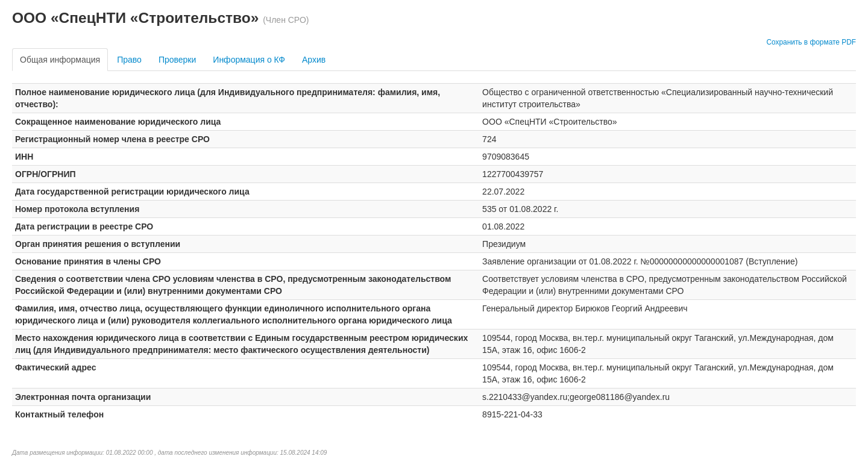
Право (129, 60)
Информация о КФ (249, 60)
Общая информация (60, 60)
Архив (314, 60)
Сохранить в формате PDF (811, 42)
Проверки (177, 60)
